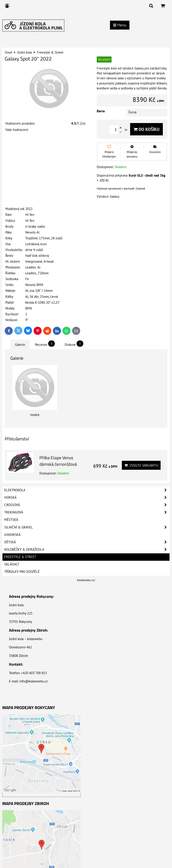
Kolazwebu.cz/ (86, 580)
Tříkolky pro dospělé (22, 572)
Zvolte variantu (141, 465)
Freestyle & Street (20, 557)
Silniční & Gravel (87, 527)
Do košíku (146, 129)
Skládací (12, 564)
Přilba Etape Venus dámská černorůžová (58, 461)
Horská (87, 498)
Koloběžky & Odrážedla (87, 550)
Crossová (87, 505)
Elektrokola (87, 490)
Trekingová (87, 512)
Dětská (87, 542)
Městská (11, 520)
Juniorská (12, 535)
